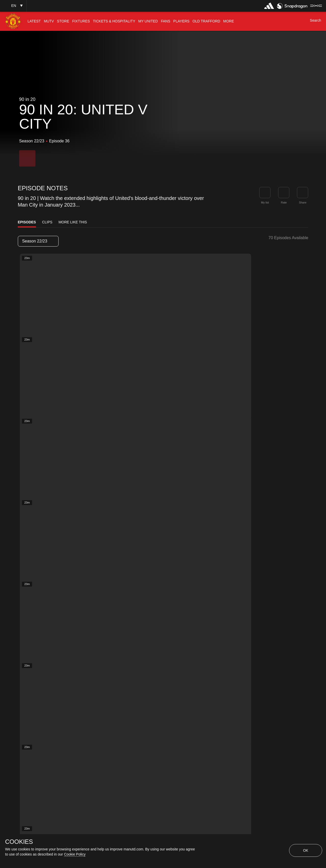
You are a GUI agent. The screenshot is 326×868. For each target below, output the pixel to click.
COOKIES (19, 842)
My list (265, 202)
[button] (13, 6)
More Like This (73, 222)
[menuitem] (34, 21)
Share (303, 202)
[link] (303, 193)
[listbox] (38, 241)
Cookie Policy (75, 854)
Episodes (27, 222)
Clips (47, 222)
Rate (284, 202)
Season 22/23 (38, 241)
